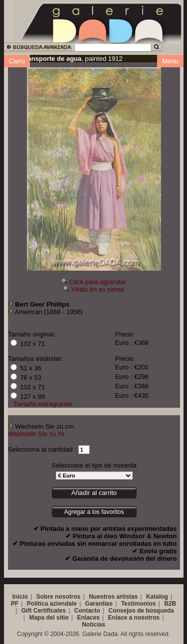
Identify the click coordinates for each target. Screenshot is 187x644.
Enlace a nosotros (134, 618)
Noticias (93, 625)
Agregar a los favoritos (94, 512)
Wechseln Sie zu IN (36, 434)
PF (15, 604)
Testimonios (139, 604)
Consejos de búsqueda (141, 611)
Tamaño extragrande (43, 404)
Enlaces (88, 618)
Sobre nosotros (59, 597)
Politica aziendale (52, 604)
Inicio (20, 597)
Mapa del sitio (49, 618)
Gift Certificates (44, 611)
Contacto (87, 611)
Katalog (157, 597)
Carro (17, 61)
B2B (170, 604)
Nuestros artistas (113, 597)
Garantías (99, 604)
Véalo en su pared (98, 289)
